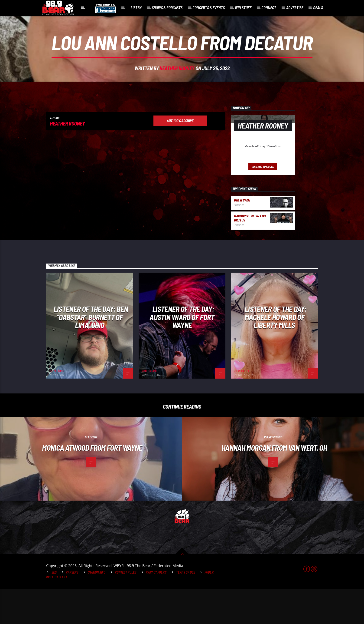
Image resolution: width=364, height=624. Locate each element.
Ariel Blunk (57, 406)
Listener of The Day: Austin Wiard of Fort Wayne (182, 352)
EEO (54, 608)
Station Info (97, 608)
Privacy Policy (156, 608)
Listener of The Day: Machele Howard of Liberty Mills (275, 352)
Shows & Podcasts (167, 7)
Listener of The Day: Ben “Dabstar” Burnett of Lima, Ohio (91, 352)
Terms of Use (186, 608)
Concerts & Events (209, 7)
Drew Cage (242, 235)
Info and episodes (263, 202)
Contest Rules (126, 608)
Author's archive (180, 156)
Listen (136, 7)
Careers (72, 608)
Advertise (295, 7)
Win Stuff (243, 7)
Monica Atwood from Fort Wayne (92, 483)
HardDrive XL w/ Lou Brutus (250, 253)
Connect (269, 7)
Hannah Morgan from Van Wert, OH (274, 483)
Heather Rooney (177, 86)
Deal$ (318, 7)
